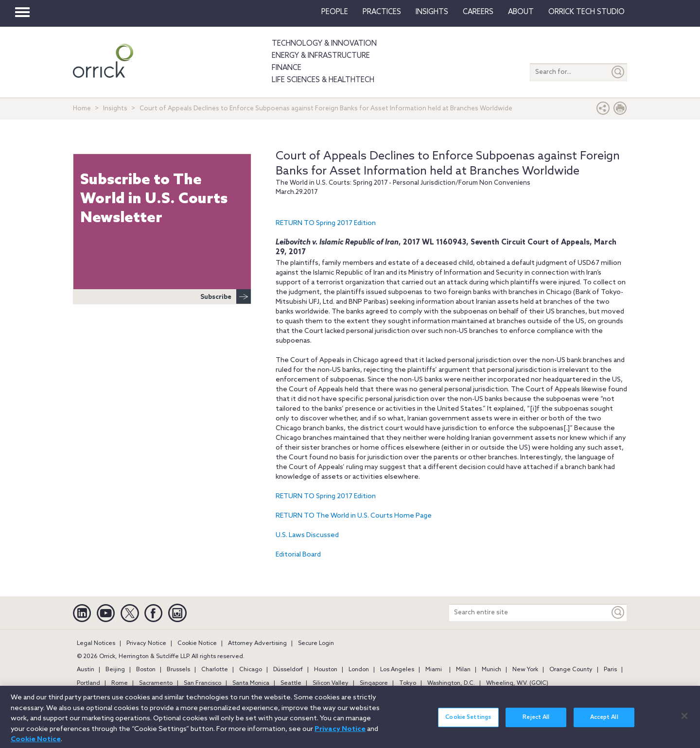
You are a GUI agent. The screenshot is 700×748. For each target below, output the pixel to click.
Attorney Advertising (257, 644)
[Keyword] (618, 613)
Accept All (604, 723)
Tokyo (408, 683)
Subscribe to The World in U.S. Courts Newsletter (154, 199)
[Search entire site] (529, 613)
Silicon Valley (331, 683)
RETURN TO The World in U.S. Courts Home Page (354, 516)
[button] (603, 111)
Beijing (115, 670)
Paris (610, 670)
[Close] (684, 721)
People (335, 12)
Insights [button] (432, 12)
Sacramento (156, 683)
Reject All (536, 723)
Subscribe (226, 296)
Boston (146, 670)
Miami (434, 670)
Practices (382, 12)
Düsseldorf (288, 670)
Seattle (291, 683)
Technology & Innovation (324, 44)
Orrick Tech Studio (586, 12)
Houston (326, 670)
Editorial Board (298, 555)
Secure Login (316, 644)
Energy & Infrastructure (321, 56)
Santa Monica (251, 683)
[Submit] (618, 72)
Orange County (571, 670)
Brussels (178, 670)
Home (82, 109)
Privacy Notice (146, 644)
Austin (86, 670)
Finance (287, 68)
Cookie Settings (468, 723)
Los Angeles (397, 670)
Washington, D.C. (451, 683)
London (359, 670)
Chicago (251, 670)
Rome (120, 683)
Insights (115, 109)
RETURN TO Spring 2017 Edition (326, 223)
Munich (491, 670)
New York (525, 670)
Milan (463, 670)
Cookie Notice (197, 644)
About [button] (521, 12)
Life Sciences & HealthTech (323, 80)
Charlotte (215, 670)
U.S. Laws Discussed (307, 535)
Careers (478, 12)
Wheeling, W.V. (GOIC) (517, 683)
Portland (88, 683)
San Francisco (202, 683)
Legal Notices (96, 644)
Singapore (374, 683)
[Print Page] (620, 111)
